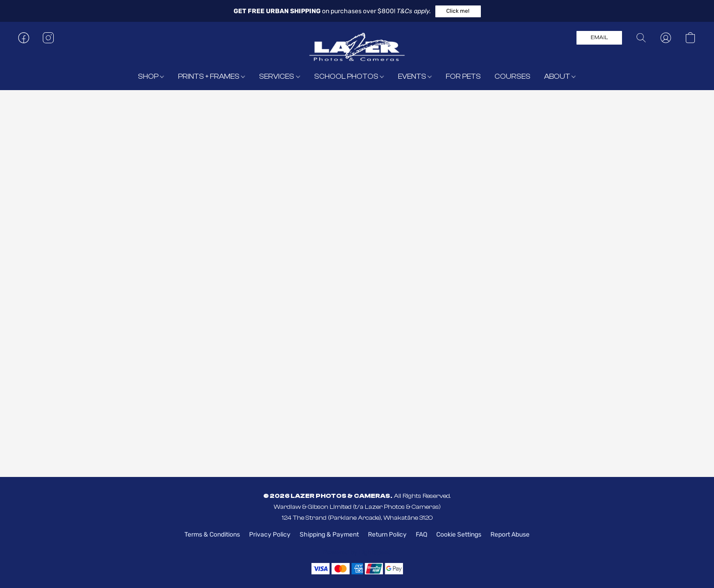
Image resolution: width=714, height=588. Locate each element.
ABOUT (560, 76)
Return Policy (387, 535)
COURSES (513, 76)
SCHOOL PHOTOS (349, 76)
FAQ (421, 535)
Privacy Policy (270, 535)
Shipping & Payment (329, 535)
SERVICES (279, 76)
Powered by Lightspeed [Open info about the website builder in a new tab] (357, 552)
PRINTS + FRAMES (212, 76)
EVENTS (415, 76)
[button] (458, 11)
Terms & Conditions (212, 535)
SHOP (151, 76)
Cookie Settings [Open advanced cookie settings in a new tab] (459, 535)
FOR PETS (463, 76)
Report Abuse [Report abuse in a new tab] (510, 535)
